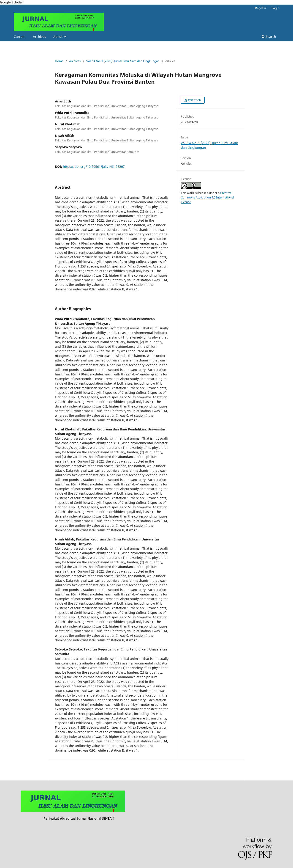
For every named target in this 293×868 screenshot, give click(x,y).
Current (20, 37)
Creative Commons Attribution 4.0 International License (207, 197)
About (58, 37)
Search (269, 37)
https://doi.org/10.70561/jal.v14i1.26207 (94, 167)
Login (275, 8)
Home (59, 61)
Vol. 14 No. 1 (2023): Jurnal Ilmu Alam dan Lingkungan (123, 61)
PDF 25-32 (194, 100)
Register (261, 8)
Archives (39, 37)
